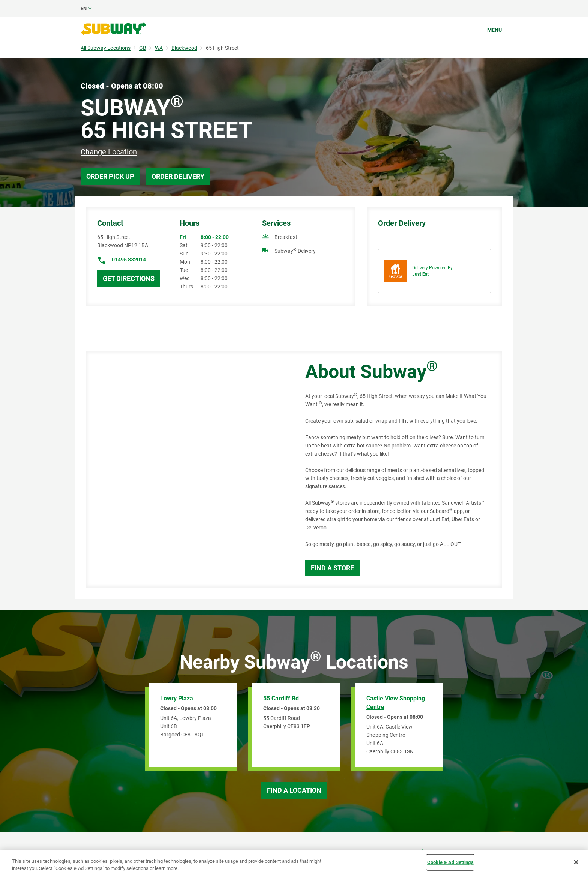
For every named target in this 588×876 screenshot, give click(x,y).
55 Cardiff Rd (281, 698)
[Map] (187, 469)
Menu (494, 30)
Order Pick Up (110, 176)
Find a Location (294, 790)
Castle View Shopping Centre (396, 703)
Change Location (109, 152)
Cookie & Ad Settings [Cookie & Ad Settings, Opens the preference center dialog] (450, 862)
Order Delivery (178, 176)
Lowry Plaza (177, 698)
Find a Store (332, 568)
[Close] (576, 862)
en (84, 8)
